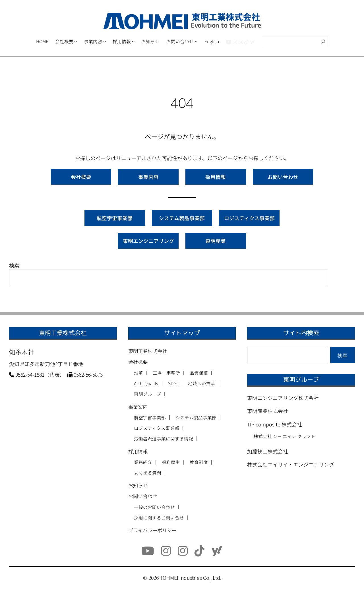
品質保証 (199, 373)
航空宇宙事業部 (115, 218)
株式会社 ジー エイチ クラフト (285, 436)
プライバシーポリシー (152, 530)
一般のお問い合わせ (154, 507)
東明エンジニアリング (148, 241)
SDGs (173, 383)
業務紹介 (143, 462)
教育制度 (199, 462)
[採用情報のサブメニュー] (133, 41)
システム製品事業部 (182, 218)
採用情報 (216, 177)
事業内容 (148, 177)
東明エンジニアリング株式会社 (283, 398)
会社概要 (81, 177)
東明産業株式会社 (268, 411)
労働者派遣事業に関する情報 (164, 439)
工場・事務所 (166, 373)
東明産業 (216, 241)
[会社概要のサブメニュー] (76, 41)
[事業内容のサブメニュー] (105, 41)
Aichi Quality (146, 383)
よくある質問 (148, 473)
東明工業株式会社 (148, 351)
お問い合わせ (283, 177)
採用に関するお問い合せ (159, 518)
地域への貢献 (202, 383)
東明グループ (147, 394)
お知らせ (138, 485)
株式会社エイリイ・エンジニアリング (291, 464)
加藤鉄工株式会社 (268, 451)
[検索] (323, 42)
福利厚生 (171, 462)
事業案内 (138, 407)
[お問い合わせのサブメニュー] (196, 41)
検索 (14, 265)
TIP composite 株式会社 (275, 424)
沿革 (138, 373)
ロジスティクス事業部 (249, 218)
